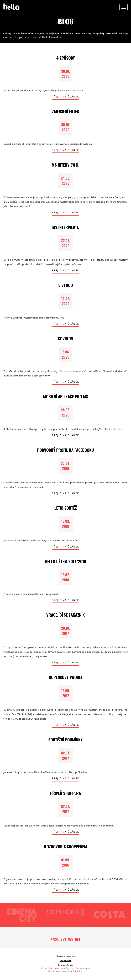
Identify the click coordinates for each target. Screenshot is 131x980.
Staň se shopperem (66, 956)
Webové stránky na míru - (66, 972)
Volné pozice (65, 961)
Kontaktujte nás (65, 965)
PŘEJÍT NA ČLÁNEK (65, 97)
